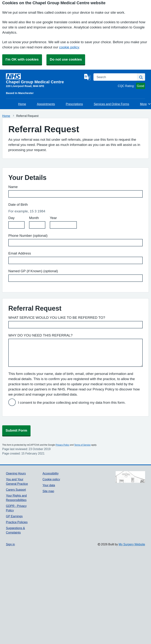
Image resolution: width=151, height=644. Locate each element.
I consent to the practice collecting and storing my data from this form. (72, 403)
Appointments (46, 104)
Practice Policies (17, 522)
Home (22, 104)
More (146, 104)
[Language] (87, 77)
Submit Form (16, 430)
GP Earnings (14, 516)
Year (53, 218)
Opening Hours (16, 473)
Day (11, 218)
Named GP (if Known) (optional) (33, 271)
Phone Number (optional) (28, 236)
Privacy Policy (62, 445)
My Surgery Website (132, 544)
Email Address (20, 253)
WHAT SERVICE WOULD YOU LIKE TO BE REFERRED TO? (57, 318)
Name (13, 187)
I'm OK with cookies (22, 59)
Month (34, 218)
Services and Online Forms (111, 104)
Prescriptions (74, 104)
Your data (49, 485)
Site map (48, 491)
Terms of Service (82, 445)
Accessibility (51, 473)
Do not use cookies (66, 59)
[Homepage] (44, 79)
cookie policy (69, 47)
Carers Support (16, 490)
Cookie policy (51, 479)
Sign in (10, 544)
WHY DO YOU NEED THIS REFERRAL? (40, 335)
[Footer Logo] (130, 477)
